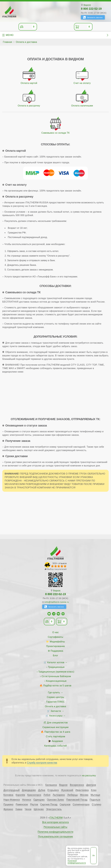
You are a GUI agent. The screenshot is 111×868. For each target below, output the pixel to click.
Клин (94, 790)
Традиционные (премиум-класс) (56, 672)
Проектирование (56, 646)
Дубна (42, 790)
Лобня (47, 795)
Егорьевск (53, 790)
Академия (57, 741)
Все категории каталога (55, 822)
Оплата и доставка (56, 706)
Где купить (54, 693)
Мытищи (95, 795)
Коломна (8, 795)
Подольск (95, 800)
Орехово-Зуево (55, 800)
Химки (19, 809)
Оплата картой (29, 83)
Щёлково (39, 809)
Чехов (28, 809)
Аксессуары (56, 716)
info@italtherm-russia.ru (57, 602)
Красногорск (34, 795)
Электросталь (54, 809)
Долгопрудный (12, 790)
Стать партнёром (55, 736)
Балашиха (51, 785)
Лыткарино (59, 795)
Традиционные (56, 667)
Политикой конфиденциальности (77, 862)
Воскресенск (77, 785)
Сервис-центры (55, 697)
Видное (87, 5)
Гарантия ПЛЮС (55, 702)
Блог (55, 655)
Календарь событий (56, 746)
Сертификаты (56, 637)
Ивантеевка (82, 790)
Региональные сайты (55, 827)
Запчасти (56, 711)
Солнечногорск (81, 805)
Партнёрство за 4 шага (57, 732)
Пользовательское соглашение (55, 837)
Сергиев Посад (49, 805)
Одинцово (39, 800)
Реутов (34, 805)
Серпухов (65, 805)
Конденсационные (56, 681)
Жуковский (67, 790)
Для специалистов (57, 723)
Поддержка (57, 651)
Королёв (20, 795)
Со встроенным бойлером (56, 676)
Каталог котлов (56, 662)
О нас (56, 632)
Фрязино (8, 809)
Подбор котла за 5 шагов (57, 686)
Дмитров (91, 785)
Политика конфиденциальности (56, 832)
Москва (84, 795)
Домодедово (29, 790)
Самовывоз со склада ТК (56, 133)
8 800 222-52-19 (91, 9)
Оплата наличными (82, 106)
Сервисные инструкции (55, 727)
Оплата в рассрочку (29, 106)
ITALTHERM (56, 818)
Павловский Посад (77, 800)
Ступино (96, 805)
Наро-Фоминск (12, 800)
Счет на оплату (82, 83)
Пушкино (8, 805)
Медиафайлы (57, 642)
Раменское (22, 805)
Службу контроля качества (42, 763)
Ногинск (27, 800)
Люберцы (72, 795)
